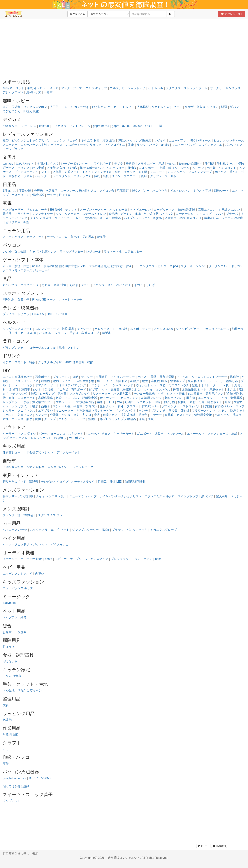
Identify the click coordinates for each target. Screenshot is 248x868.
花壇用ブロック (152, 398)
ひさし (37, 390)
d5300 (138, 126)
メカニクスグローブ (163, 530)
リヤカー (156, 415)
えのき (74, 285)
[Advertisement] (124, 48)
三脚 (159, 126)
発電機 (207, 406)
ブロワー (132, 406)
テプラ (119, 164)
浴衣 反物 (109, 140)
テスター (87, 377)
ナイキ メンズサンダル (51, 496)
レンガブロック (80, 394)
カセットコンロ (57, 237)
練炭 (234, 434)
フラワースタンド (204, 411)
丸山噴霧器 (195, 394)
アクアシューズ (218, 434)
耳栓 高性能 (10, 734)
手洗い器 (25, 191)
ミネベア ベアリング (72, 385)
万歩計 (123, 329)
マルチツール (175, 434)
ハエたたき (160, 191)
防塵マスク (25, 415)
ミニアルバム (177, 172)
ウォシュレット (146, 385)
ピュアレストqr (180, 191)
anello (165, 145)
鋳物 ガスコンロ (190, 218)
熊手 (29, 419)
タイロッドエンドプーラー (209, 377)
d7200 (126, 126)
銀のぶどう (10, 285)
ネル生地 (9, 690)
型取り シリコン (207, 107)
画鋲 (118, 172)
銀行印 (73, 168)
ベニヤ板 (62, 390)
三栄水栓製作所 (84, 402)
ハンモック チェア (98, 434)
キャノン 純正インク (43, 252)
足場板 (49, 390)
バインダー (43, 176)
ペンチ (143, 411)
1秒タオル (9, 191)
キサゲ (189, 107)
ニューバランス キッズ (18, 588)
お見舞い (9, 632)
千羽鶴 (210, 164)
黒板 (106, 176)
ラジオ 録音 (34, 559)
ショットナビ (136, 88)
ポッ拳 (7, 266)
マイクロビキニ (115, 145)
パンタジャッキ (137, 530)
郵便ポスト (215, 402)
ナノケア (71, 210)
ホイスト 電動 (147, 377)
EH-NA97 (56, 210)
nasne (36, 266)
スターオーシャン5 (193, 266)
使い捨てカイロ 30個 (22, 333)
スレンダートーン (47, 329)
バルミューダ (118, 210)
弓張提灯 (123, 191)
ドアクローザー (45, 385)
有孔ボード (79, 390)
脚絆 (121, 406)
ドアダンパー (150, 406)
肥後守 (143, 415)
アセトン (73, 348)
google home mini (14, 778)
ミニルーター (65, 411)
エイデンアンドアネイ (17, 574)
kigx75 (158, 218)
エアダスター (133, 252)
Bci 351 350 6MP (40, 778)
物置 (145, 381)
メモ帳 (143, 172)
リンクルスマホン (35, 107)
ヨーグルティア (164, 210)
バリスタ (167, 214)
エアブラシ (45, 411)
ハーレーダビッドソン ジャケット (25, 544)
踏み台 (237, 415)
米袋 (157, 402)
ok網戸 (135, 381)
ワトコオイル (191, 406)
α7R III (149, 126)
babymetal (10, 603)
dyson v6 (91, 218)
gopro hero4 (101, 126)
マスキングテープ (200, 172)
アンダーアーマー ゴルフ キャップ (84, 88)
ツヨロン (91, 406)
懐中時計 (29, 515)
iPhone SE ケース (44, 300)
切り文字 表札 (174, 398)
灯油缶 (129, 402)
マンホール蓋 (62, 406)
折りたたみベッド (15, 482)
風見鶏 (191, 398)
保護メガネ (110, 415)
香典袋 (130, 164)
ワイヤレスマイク (96, 559)
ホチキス (221, 172)
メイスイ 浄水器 (110, 218)
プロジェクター (121, 559)
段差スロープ (90, 333)
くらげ (150, 285)
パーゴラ (26, 385)
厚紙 (161, 164)
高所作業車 (45, 398)
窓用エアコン (207, 210)
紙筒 (163, 168)
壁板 (195, 385)
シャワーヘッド (123, 385)
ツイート (203, 846)
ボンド (10, 415)
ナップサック (15, 149)
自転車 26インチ (59, 467)
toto (119, 402)
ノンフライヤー (43, 214)
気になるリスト (232, 14)
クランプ (50, 419)
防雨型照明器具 (135, 482)
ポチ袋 (211, 168)
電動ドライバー (63, 381)
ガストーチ (184, 415)
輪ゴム (173, 168)
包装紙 (7, 720)
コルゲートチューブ (72, 419)
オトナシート (109, 398)
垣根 (76, 398)
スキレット (76, 434)
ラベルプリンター (71, 252)
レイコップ (204, 214)
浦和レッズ (34, 92)
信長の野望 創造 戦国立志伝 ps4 (110, 266)
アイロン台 (107, 191)
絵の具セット (25, 164)
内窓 (163, 385)
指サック (129, 172)
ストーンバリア (13, 237)
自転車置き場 (85, 381)
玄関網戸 (102, 377)
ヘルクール (222, 415)
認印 (144, 176)
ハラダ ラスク (30, 285)
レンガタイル (20, 406)
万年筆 (57, 172)
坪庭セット (217, 390)
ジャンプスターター (85, 530)
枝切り (182, 402)
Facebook (219, 846)
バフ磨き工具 (122, 394)
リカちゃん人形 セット (167, 107)
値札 (97, 176)
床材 (228, 402)
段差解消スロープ (200, 381)
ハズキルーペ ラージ (53, 333)
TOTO (110, 402)
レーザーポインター (74, 164)
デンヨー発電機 (144, 394)
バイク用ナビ (59, 544)
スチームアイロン (94, 214)
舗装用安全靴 (203, 415)
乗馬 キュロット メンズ (43, 88)
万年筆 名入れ (56, 168)
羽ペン (116, 176)
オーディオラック (83, 482)
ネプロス (106, 419)
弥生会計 (20, 252)
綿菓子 (101, 237)
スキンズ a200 (163, 329)
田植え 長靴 (31, 111)
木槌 (6, 419)
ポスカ (28, 176)
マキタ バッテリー (123, 377)
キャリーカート (124, 434)
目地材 (185, 411)
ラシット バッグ (147, 145)
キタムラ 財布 (90, 140)
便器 (26, 402)
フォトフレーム (80, 126)
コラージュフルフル (43, 348)
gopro (116, 126)
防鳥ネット (238, 411)
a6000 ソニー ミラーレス (19, 126)
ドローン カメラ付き (75, 107)
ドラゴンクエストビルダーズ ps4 (156, 266)
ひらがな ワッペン (30, 690)
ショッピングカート (189, 329)
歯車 (100, 402)
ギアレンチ (158, 411)
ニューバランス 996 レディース (190, 140)
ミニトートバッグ (184, 145)
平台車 (78, 406)
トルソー (128, 107)
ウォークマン (143, 559)
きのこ (138, 285)
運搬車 (26, 390)
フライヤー (22, 214)
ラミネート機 (113, 252)
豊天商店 (222, 496)
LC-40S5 (38, 314)
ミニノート (157, 172)
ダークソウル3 (219, 266)
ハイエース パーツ (15, 530)
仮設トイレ (63, 398)
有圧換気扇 (13, 222)
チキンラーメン (103, 285)
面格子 (45, 406)
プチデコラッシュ (26, 172)
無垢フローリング (43, 394)
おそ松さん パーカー (105, 107)
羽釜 (26, 222)
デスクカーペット (68, 452)
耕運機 (45, 381)
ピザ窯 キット (98, 390)
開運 (224, 107)
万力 (76, 415)
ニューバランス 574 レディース (41, 145)
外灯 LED (116, 482)
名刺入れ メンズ (48, 164)
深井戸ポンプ (214, 394)
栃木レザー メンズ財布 (18, 496)
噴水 (35, 406)
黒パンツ (207, 496)
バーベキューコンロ (52, 434)
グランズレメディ (15, 348)
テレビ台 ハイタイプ (55, 482)
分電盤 (54, 415)
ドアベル (183, 377)
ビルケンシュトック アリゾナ (31, 140)
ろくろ (7, 749)
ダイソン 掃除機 (41, 218)
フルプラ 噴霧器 (125, 419)
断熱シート (221, 191)
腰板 (12, 398)
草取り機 (169, 402)
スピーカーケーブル (68, 559)
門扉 (201, 402)
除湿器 (7, 214)
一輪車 (48, 92)
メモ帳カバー (147, 164)
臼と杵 (75, 237)
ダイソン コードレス (68, 218)
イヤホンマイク (13, 559)
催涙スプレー (141, 191)
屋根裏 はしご (131, 390)
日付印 (132, 168)
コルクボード (148, 168)
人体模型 (143, 107)
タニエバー (131, 176)
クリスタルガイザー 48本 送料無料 (61, 362)
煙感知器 (38, 195)
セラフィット (35, 237)
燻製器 (159, 434)
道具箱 (169, 415)
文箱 (6, 705)
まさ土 (231, 390)
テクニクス (173, 88)
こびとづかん (12, 111)
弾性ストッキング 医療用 (135, 140)
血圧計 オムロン (229, 210)
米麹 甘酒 (60, 285)
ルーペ (185, 168)
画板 (174, 176)
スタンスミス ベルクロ (160, 496)
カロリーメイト (105, 329)
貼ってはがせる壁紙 (16, 786)
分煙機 (38, 191)
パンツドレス (234, 145)
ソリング (23, 168)
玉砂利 (16, 107)
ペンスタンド (227, 168)
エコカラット (26, 398)
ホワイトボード (101, 164)
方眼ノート (72, 172)
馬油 (62, 348)
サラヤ (51, 195)
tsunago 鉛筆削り (190, 164)
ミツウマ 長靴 (176, 394)
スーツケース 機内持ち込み (78, 191)
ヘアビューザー (13, 210)
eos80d (44, 126)
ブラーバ (232, 214)
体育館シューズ (13, 452)
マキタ (223, 398)
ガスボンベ (76, 438)
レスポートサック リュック (83, 145)
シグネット (144, 402)
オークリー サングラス (225, 88)
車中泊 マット (60, 530)
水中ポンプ (177, 381)
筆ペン (234, 172)
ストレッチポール (195, 88)
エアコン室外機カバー (17, 377)
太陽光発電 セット (194, 390)
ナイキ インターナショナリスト (120, 496)
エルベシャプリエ (210, 145)
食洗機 (113, 214)
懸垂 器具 (68, 329)
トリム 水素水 (12, 676)
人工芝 (54, 107)
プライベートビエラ (16, 314)
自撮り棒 (23, 300)
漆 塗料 (13, 390)
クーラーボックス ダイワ (19, 434)
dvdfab (7, 252)
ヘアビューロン (140, 210)
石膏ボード (43, 377)
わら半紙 (38, 168)
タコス (85, 285)
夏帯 (6, 140)
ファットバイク (83, 467)
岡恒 (38, 419)
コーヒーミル (185, 214)
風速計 (234, 377)
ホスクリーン (20, 195)
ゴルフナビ (117, 88)
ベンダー (41, 415)
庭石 (6, 107)
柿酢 (90, 362)
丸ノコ (87, 415)
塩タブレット (12, 801)
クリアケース (159, 176)
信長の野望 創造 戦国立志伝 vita (64, 266)
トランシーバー (99, 385)
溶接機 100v (159, 381)
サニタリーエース (217, 329)
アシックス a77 (13, 92)
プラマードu (61, 377)
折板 (75, 377)
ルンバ (219, 214)
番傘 (131, 145)
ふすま (148, 390)
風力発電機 (167, 377)
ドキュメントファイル (97, 172)
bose (158, 559)
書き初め (15, 176)
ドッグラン (10, 617)
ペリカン (198, 168)
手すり (74, 333)
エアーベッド (196, 434)
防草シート (63, 402)
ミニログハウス (179, 385)
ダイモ (45, 172)
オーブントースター (93, 210)
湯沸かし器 (211, 218)
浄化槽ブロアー (43, 402)
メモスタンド (62, 176)
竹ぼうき (65, 195)
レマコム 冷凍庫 (232, 218)
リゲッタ (160, 140)
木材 (193, 402)
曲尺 (151, 419)
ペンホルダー (115, 168)
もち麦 (46, 285)
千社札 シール (226, 164)
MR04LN (9, 300)
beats (48, 559)
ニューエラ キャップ (83, 496)
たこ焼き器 (151, 214)
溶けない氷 (10, 661)
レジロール (94, 252)
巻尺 (97, 415)
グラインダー (171, 406)
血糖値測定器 (186, 210)
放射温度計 (128, 415)
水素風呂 (52, 191)
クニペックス (26, 411)
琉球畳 (34, 482)
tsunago (8, 164)
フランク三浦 (12, 515)
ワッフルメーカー (68, 214)
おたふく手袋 (202, 191)
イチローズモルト (15, 362)
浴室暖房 (171, 218)
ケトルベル (156, 88)
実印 (6, 764)
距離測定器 (90, 398)
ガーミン (126, 214)
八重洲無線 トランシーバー (94, 411)
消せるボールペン (92, 168)
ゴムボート (144, 434)
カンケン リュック (66, 140)
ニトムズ (17, 419)
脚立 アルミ (105, 381)
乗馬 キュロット (13, 88)
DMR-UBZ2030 (57, 314)
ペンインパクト (126, 411)
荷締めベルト (224, 406)
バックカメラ (39, 530)
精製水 (106, 333)
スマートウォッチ (70, 300)
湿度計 (93, 419)
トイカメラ (59, 126)
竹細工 (102, 482)
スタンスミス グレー (52, 515)
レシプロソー (12, 402)
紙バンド (236, 107)
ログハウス (163, 390)
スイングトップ (188, 496)
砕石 (176, 390)
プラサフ (118, 530)
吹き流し (60, 438)
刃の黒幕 (88, 237)
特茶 (32, 362)
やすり (66, 415)
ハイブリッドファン (137, 218)
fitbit (138, 214)
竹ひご (172, 164)
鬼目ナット (107, 406)
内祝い (40, 574)
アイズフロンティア (25, 381)
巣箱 (23, 617)
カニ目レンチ (129, 398)
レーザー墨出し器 (226, 381)
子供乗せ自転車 (13, 467)
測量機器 (236, 398)
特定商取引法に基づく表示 (20, 854)
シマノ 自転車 (36, 467)
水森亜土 (23, 632)
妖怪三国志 (22, 266)
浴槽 (161, 394)
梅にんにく (124, 285)
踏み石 (62, 394)
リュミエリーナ (37, 210)
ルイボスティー (140, 329)
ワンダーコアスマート (17, 329)
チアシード (85, 329)
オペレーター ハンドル (216, 385)
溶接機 (173, 411)
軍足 (142, 419)
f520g (105, 530)
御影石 (115, 390)
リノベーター (102, 394)
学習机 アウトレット (40, 452)
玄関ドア (121, 381)
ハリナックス (82, 176)
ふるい (223, 411)
